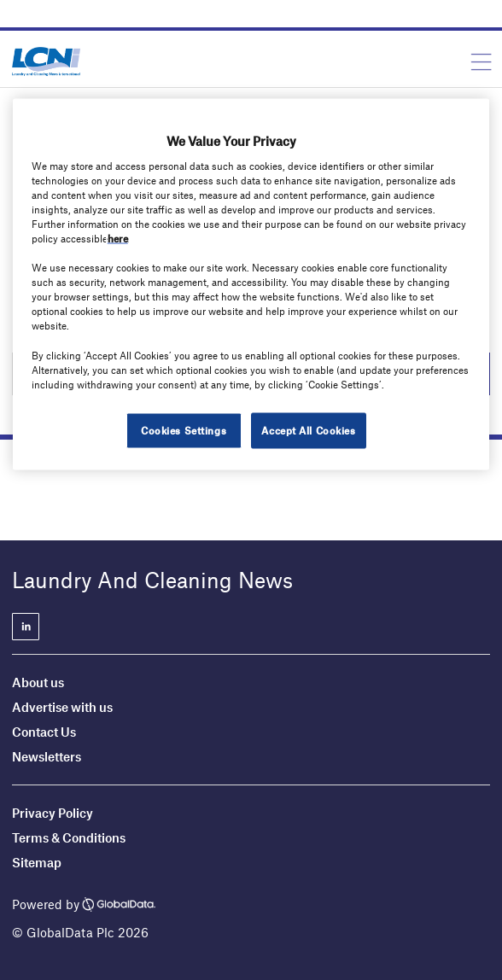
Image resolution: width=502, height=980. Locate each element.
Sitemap (37, 862)
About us (38, 682)
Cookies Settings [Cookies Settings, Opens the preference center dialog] (184, 429)
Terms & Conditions (69, 837)
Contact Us (44, 732)
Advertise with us (62, 707)
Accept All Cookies (308, 429)
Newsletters (47, 756)
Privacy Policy (53, 813)
